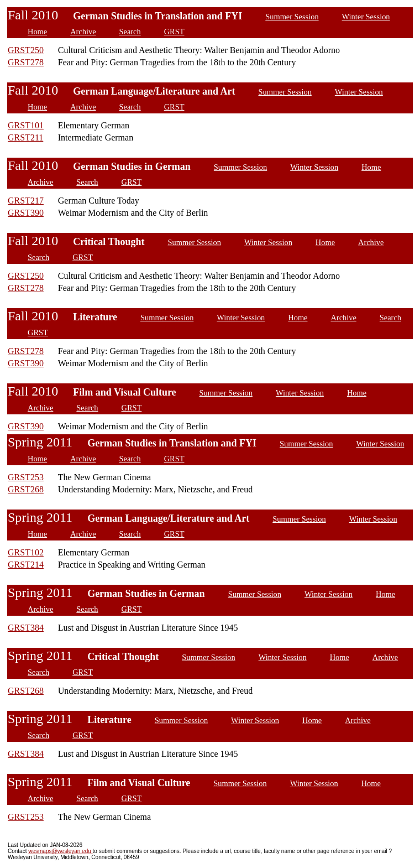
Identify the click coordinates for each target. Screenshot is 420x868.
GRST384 (26, 628)
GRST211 (25, 137)
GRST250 (26, 50)
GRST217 (26, 201)
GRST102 (26, 552)
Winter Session (366, 17)
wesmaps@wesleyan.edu (60, 851)
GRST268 (26, 489)
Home (37, 32)
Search (130, 32)
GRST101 (26, 125)
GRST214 (26, 565)
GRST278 (26, 62)
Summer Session (292, 17)
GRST (174, 32)
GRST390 (26, 213)
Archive (83, 32)
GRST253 (26, 477)
